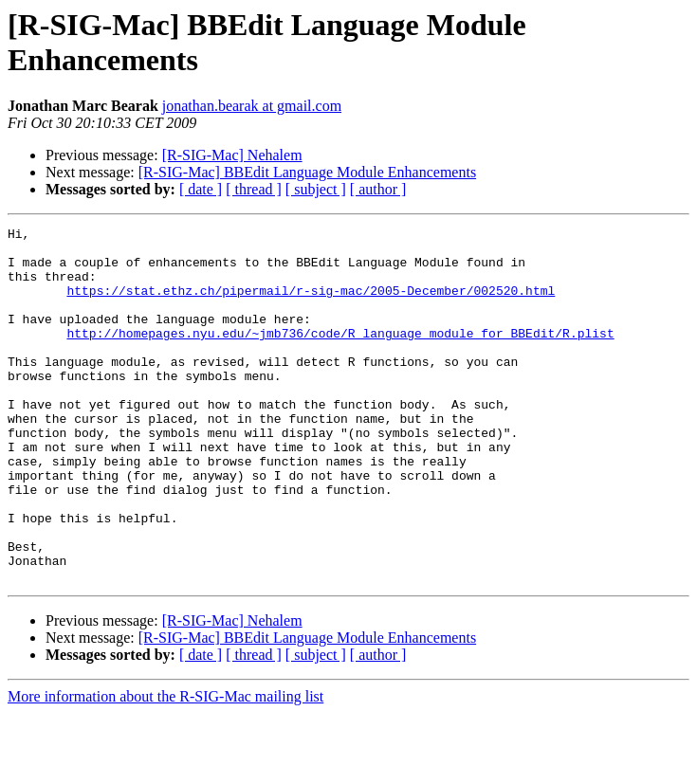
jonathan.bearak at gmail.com (252, 106)
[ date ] (201, 189)
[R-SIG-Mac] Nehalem (232, 155)
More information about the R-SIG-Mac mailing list (165, 767)
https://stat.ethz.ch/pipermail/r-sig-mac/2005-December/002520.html (311, 304)
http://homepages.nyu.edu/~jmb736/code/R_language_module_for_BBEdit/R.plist (340, 356)
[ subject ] (316, 189)
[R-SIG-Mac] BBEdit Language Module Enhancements (307, 172)
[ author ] (378, 189)
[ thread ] (254, 189)
